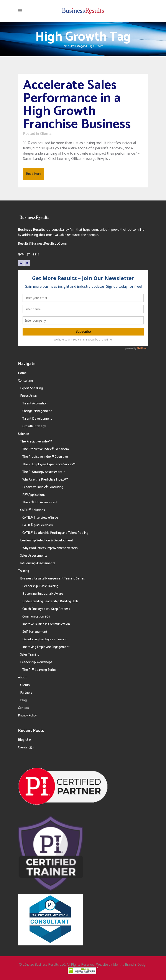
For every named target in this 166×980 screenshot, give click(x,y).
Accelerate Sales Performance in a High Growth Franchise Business (77, 105)
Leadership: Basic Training (40, 586)
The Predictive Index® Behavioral (46, 449)
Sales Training (30, 655)
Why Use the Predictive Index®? (45, 480)
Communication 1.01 (36, 617)
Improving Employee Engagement (46, 647)
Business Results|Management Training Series (53, 578)
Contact (24, 708)
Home (65, 46)
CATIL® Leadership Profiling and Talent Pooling (55, 533)
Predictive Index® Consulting (43, 487)
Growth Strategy (34, 426)
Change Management (37, 411)
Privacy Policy (27, 715)
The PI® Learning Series (39, 670)
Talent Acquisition (35, 403)
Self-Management (35, 632)
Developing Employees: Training (45, 639)
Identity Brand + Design (130, 965)
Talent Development (37, 419)
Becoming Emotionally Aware (43, 594)
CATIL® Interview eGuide (40, 518)
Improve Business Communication (46, 624)
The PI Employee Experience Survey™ (49, 464)
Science (24, 434)
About (22, 677)
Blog (23, 700)
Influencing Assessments (38, 563)
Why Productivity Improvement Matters (50, 548)
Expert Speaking (31, 388)
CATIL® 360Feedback (38, 525)
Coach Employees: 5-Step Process (46, 609)
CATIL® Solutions (33, 510)
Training (24, 571)
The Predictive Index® (36, 442)
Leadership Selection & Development (47, 540)
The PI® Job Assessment (40, 502)
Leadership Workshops (36, 662)
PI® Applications (34, 495)
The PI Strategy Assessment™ (44, 472)
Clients (46, 134)
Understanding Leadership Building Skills (50, 601)
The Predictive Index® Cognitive (45, 457)
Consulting (25, 381)
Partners (26, 693)
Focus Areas (29, 396)
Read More (34, 174)
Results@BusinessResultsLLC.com (42, 244)
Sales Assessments (34, 556)
